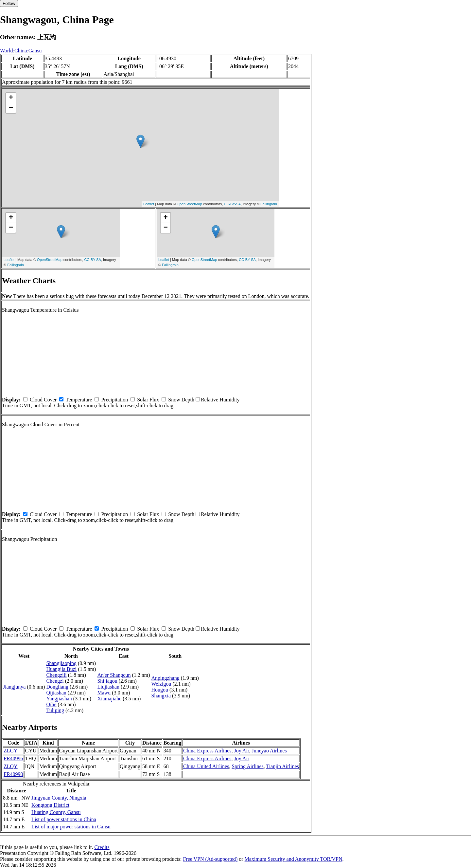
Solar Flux (148, 400)
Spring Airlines (247, 766)
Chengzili (56, 675)
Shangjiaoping (61, 663)
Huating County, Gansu (56, 812)
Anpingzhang (166, 678)
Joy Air (242, 751)
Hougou (160, 690)
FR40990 (13, 774)
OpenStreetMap (189, 204)
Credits (102, 847)
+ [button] (11, 98)
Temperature (79, 400)
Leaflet (149, 204)
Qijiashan (56, 693)
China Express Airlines (207, 751)
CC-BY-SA (232, 204)
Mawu (104, 693)
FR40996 (13, 758)
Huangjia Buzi (61, 669)
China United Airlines (206, 766)
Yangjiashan (59, 699)
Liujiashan (108, 687)
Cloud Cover (43, 400)
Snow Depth (181, 400)
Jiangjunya (14, 687)
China (21, 51)
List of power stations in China (64, 819)
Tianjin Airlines (282, 766)
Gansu (35, 51)
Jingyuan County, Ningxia (59, 798)
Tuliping (55, 710)
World (7, 51)
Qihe (51, 704)
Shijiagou (107, 681)
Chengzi (55, 681)
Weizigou (161, 684)
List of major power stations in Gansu (71, 827)
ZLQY (11, 766)
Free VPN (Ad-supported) (210, 859)
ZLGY (11, 751)
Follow (9, 3)
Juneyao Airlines (269, 751)
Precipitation (114, 400)
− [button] (11, 108)
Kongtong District (50, 805)
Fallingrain (269, 204)
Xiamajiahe (109, 699)
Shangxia (161, 696)
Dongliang (57, 687)
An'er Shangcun (114, 675)
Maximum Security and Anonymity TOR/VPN (294, 859)
